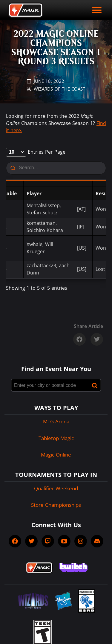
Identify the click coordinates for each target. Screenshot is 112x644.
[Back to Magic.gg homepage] (26, 10)
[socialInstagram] (81, 541)
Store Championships (56, 505)
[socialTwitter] (31, 541)
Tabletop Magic (56, 438)
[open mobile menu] (97, 10)
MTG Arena (56, 421)
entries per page (36, 152)
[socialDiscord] (97, 541)
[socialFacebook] (15, 541)
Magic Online (56, 455)
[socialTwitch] (48, 541)
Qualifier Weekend (56, 488)
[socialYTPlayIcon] (64, 541)
